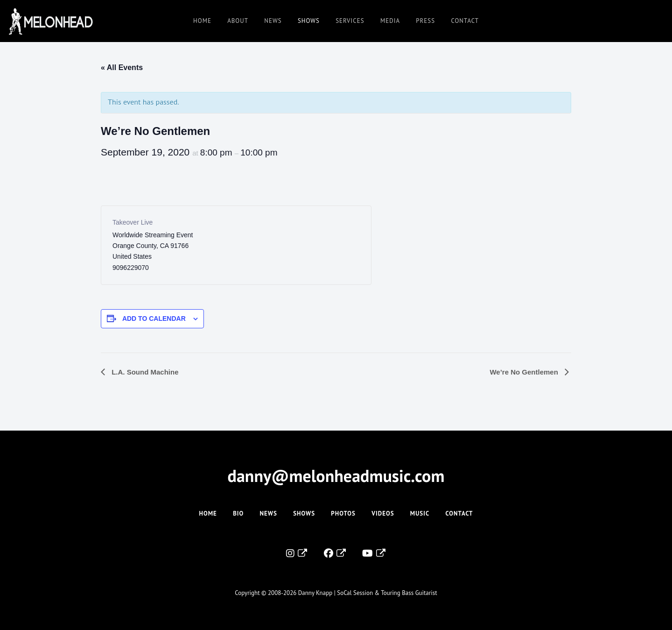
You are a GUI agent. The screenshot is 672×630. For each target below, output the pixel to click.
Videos (383, 513)
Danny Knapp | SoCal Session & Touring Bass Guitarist (368, 593)
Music (420, 513)
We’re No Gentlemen (525, 372)
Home (202, 21)
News (273, 21)
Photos (343, 513)
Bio (238, 513)
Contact (465, 21)
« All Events (122, 67)
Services (350, 21)
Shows (309, 21)
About (238, 21)
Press (425, 21)
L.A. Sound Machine (144, 372)
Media (390, 21)
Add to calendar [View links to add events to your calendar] (154, 319)
